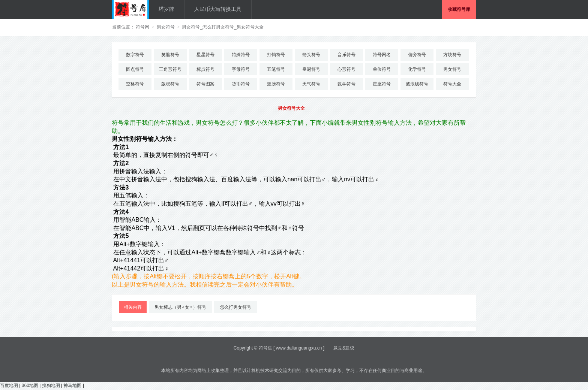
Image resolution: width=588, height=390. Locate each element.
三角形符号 (170, 69)
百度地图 (9, 386)
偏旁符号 (417, 55)
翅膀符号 (276, 84)
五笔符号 (276, 69)
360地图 (30, 386)
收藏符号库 (459, 9)
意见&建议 (344, 348)
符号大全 (452, 84)
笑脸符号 (170, 55)
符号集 (265, 348)
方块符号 (452, 55)
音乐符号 (346, 55)
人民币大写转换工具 (218, 9)
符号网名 (382, 55)
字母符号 (241, 69)
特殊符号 (241, 55)
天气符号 (311, 84)
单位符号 (382, 69)
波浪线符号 (417, 84)
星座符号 (382, 84)
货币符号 (241, 84)
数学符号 (346, 84)
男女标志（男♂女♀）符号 (180, 307)
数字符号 (135, 55)
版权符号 (170, 84)
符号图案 (205, 84)
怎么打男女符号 (235, 307)
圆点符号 (135, 69)
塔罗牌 (166, 9)
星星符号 (205, 55)
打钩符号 (276, 55)
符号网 (142, 27)
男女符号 (166, 27)
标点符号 (205, 69)
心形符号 (346, 69)
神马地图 (72, 386)
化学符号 (417, 69)
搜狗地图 (51, 386)
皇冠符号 (311, 69)
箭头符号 (311, 55)
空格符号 (135, 84)
